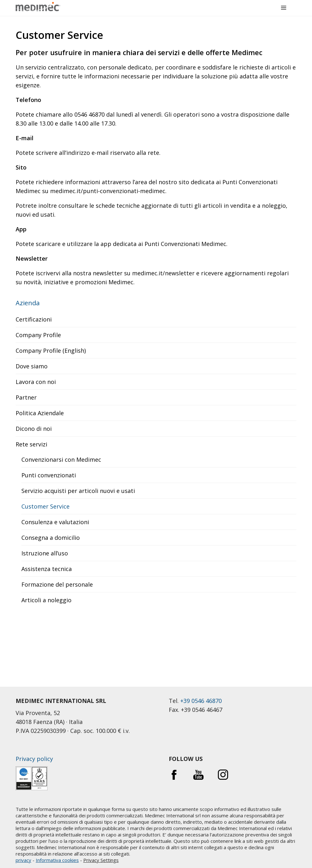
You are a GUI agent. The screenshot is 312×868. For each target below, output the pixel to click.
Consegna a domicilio (51, 538)
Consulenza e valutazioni (55, 522)
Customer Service (45, 506)
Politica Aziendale (40, 413)
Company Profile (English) (51, 351)
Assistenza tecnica (47, 569)
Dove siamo (32, 366)
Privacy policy (34, 759)
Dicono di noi (34, 429)
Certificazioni (34, 319)
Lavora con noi (36, 382)
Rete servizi (31, 444)
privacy (23, 860)
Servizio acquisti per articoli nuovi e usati (78, 491)
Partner (26, 397)
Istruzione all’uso (45, 553)
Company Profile (38, 335)
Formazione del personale (57, 584)
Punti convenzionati (49, 475)
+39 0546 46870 (201, 701)
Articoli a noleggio (46, 600)
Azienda (28, 303)
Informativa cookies (57, 860)
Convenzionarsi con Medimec (61, 459)
